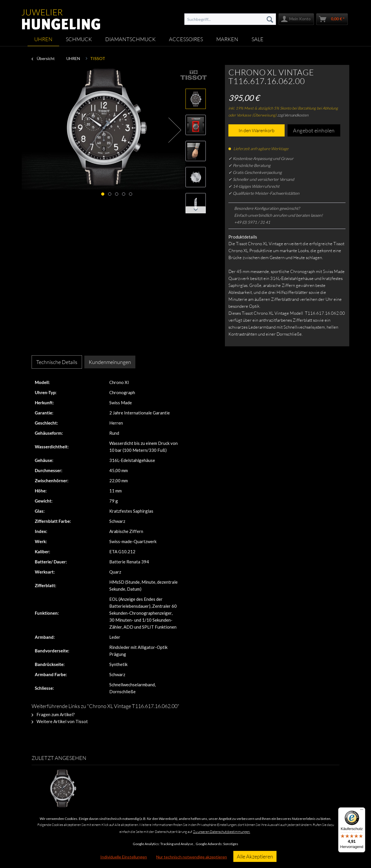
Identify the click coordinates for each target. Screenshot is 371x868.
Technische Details (57, 362)
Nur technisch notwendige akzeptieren (192, 857)
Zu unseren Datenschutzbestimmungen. (222, 832)
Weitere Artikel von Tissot (60, 721)
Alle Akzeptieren (255, 856)
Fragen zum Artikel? (53, 714)
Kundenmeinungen (110, 362)
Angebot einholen (314, 130)
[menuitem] (230, 19)
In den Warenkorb (257, 130)
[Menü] (362, 811)
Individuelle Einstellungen (124, 857)
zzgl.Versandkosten (293, 115)
